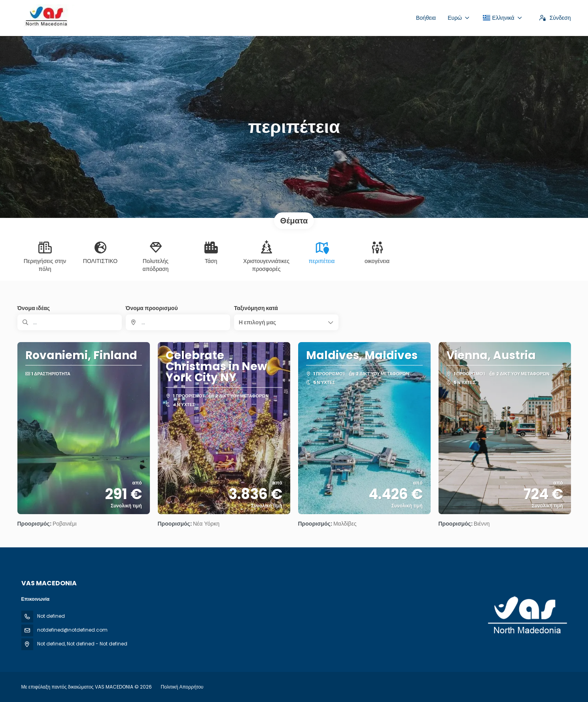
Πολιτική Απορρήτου (182, 687)
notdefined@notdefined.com (72, 630)
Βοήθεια (426, 18)
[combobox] (178, 322)
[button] (286, 322)
